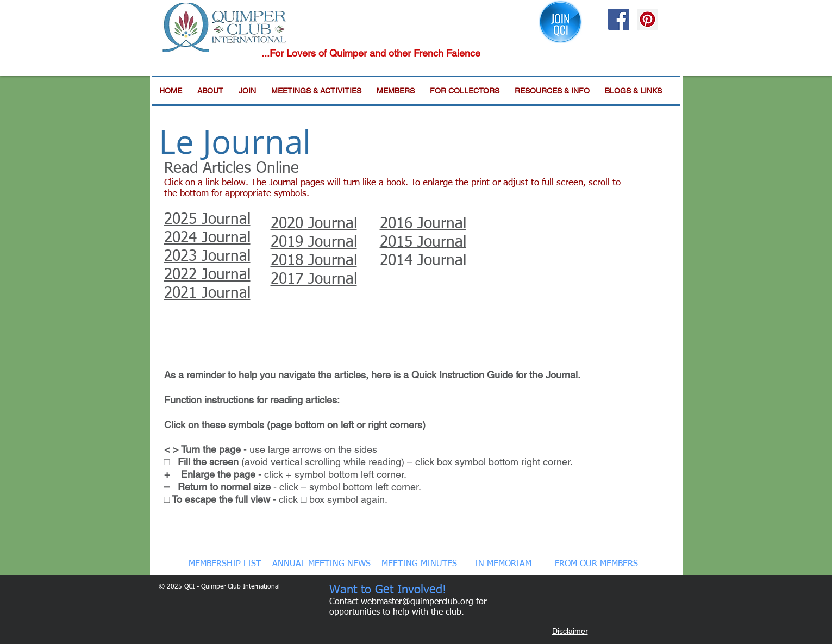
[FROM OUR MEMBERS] (596, 564)
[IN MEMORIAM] (503, 564)
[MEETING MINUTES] (419, 564)
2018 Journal (314, 261)
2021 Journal (207, 293)
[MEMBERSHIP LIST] (225, 564)
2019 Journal (314, 242)
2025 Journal (207, 220)
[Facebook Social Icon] (619, 19)
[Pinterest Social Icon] (648, 19)
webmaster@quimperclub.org (417, 602)
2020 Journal (314, 224)
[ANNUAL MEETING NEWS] (321, 564)
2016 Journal (423, 224)
